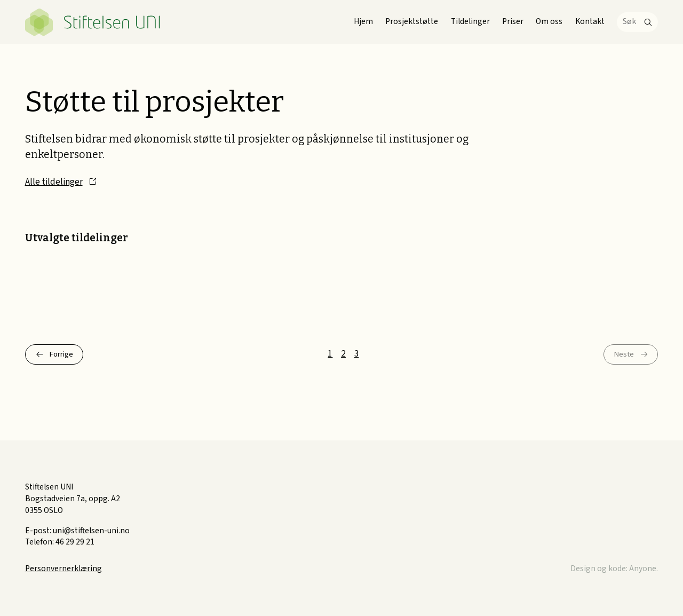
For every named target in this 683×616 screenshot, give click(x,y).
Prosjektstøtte (412, 21)
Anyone (643, 568)
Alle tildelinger (54, 182)
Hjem (363, 21)
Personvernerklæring (63, 568)
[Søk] (638, 22)
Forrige (63, 354)
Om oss (549, 21)
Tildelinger (470, 21)
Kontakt (590, 21)
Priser (513, 21)
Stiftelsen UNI (93, 22)
